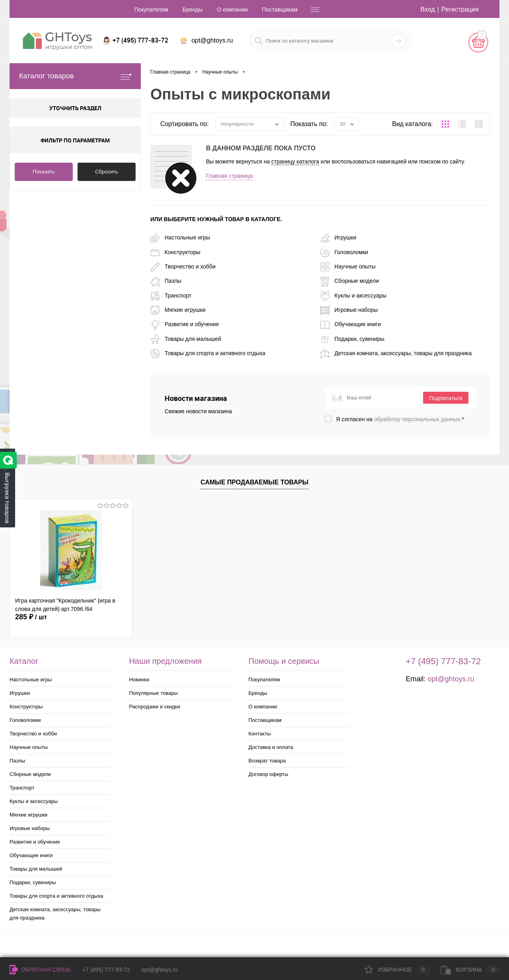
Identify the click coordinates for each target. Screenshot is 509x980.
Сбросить (107, 172)
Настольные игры (180, 237)
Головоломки (344, 252)
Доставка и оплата (271, 747)
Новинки (139, 680)
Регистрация (460, 9)
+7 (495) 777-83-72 (106, 970)
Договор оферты (268, 774)
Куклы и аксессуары (353, 296)
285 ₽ (31, 617)
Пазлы (166, 281)
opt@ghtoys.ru (212, 40)
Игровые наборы (349, 310)
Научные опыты (348, 266)
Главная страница (229, 176)
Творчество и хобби (183, 266)
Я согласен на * (400, 419)
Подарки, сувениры (352, 339)
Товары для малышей (186, 339)
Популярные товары (153, 693)
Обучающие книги (351, 324)
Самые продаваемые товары (254, 482)
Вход (427, 9)
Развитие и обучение (185, 324)
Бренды (193, 10)
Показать (44, 172)
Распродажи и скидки (154, 707)
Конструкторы (175, 252)
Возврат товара (267, 761)
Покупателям (151, 10)
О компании (232, 10)
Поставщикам (280, 10)
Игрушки (338, 237)
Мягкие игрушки (178, 310)
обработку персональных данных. (418, 419)
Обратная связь (40, 970)
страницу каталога (295, 161)
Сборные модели (350, 281)
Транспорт (171, 296)
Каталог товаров (75, 76)
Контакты (260, 734)
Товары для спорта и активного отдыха (208, 353)
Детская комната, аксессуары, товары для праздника (396, 353)
